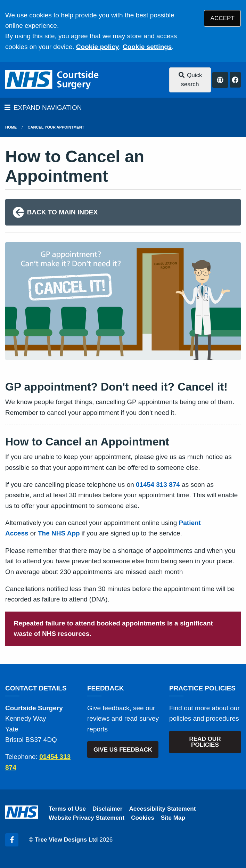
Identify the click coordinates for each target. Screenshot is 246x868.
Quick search (190, 80)
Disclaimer (107, 809)
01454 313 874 (158, 485)
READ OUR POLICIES (205, 742)
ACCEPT (223, 18)
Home (11, 127)
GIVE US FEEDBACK (123, 750)
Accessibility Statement (163, 809)
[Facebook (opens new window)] (12, 840)
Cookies (143, 818)
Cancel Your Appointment (56, 127)
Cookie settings (147, 47)
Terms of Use (67, 809)
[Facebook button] (235, 80)
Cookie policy (98, 47)
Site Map (173, 818)
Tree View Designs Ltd (66, 840)
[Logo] (52, 80)
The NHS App (59, 533)
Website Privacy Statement (87, 818)
